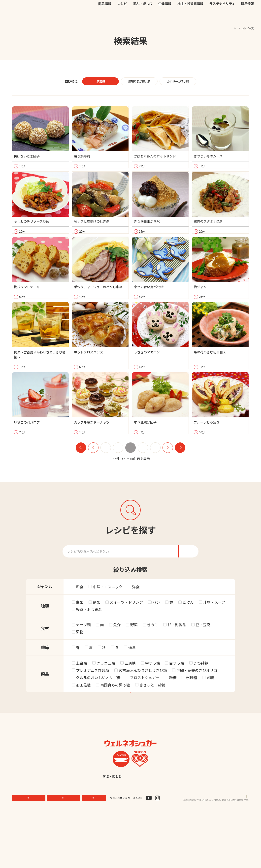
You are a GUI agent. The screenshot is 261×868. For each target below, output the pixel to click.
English (162, 830)
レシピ (122, 17)
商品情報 (105, 17)
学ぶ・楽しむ (143, 17)
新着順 (101, 81)
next (168, 472)
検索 (234, 8)
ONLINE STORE (65, 852)
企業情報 (165, 17)
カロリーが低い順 (178, 81)
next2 (180, 472)
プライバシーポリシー (217, 850)
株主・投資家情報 (190, 17)
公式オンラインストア (153, 8)
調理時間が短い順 (139, 81)
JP (194, 8)
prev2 (81, 472)
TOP (222, 28)
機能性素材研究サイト (123, 8)
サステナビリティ (222, 17)
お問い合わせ (177, 8)
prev (93, 472)
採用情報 (247, 17)
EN (199, 8)
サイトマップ (242, 850)
